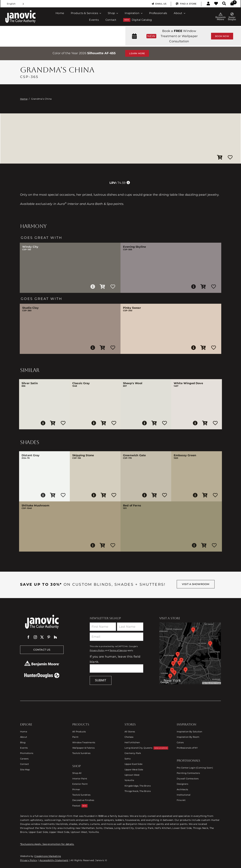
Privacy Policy (97, 650)
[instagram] (35, 637)
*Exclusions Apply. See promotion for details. (47, 844)
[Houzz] (55, 637)
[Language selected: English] (15, 4)
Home (24, 99)
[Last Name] (130, 627)
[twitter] (42, 637)
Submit (101, 680)
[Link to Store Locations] (190, 653)
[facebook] (28, 637)
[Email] (116, 637)
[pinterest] (49, 637)
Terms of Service (118, 650)
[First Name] (103, 627)
